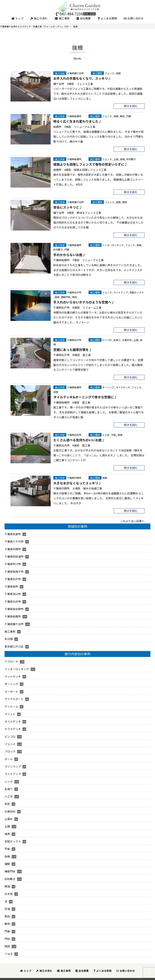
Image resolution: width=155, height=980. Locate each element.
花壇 (7, 903)
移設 (7, 881)
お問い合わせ (134, 18)
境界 (7, 829)
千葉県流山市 (13, 592)
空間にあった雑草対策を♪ (73, 349)
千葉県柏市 (11, 584)
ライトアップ (121, 292)
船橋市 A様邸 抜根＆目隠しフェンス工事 (80, 169)
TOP (34, 26)
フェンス (109, 73)
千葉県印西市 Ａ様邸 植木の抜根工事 (78, 487)
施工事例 (62, 18)
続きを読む (131, 106)
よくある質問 (107, 18)
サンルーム (11, 703)
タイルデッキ (123, 386)
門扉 (129, 116)
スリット (10, 710)
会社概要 (84, 18)
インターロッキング (113, 244)
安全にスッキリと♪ (68, 207)
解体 (122, 116)
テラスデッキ (13, 725)
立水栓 (9, 888)
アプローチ (11, 658)
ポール (9, 755)
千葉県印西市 (74, 476)
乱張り (117, 339)
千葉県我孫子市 (14, 569)
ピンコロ (107, 339)
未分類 (9, 636)
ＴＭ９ (9, 947)
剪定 (7, 799)
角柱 (75, 296)
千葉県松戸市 (74, 292)
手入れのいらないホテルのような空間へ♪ (84, 301)
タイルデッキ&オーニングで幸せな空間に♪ (85, 396)
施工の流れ (39, 18)
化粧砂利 (127, 339)
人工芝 (106, 434)
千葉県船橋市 (74, 116)
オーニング (108, 386)
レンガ (9, 777)
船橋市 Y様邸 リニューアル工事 (74, 126)
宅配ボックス (137, 292)
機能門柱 (66, 296)
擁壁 (7, 859)
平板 (113, 434)
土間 (116, 159)
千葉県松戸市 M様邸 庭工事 (72, 354)
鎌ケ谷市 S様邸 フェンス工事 (73, 84)
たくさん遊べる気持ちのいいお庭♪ (79, 439)
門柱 (7, 933)
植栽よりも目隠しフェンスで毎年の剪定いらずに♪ (90, 164)
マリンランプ (13, 762)
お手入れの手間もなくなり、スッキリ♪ (82, 78)
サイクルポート (14, 696)
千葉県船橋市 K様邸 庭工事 (72, 401)
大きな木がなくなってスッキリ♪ (77, 482)
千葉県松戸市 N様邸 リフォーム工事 (77, 307)
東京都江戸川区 (14, 644)
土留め (9, 814)
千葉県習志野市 (14, 607)
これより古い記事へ (132, 520)
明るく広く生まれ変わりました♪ (77, 121)
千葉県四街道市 (14, 555)
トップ (17, 18)
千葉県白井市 (74, 434)
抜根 (118, 73)
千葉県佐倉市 (13, 532)
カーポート (11, 688)
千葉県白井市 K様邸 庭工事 (72, 444)
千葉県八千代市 (14, 540)
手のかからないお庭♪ (69, 254)
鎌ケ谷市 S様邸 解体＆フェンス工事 (77, 212)
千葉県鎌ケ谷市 (75, 73)
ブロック (10, 747)
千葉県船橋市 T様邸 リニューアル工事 (79, 259)
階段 (7, 940)
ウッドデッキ (13, 673)
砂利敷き (131, 159)
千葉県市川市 (13, 562)
